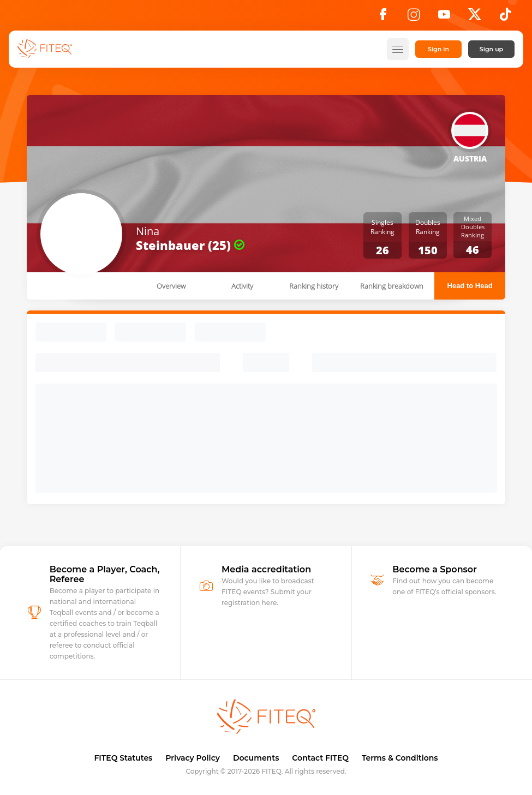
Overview (171, 286)
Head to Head (470, 286)
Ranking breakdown (392, 286)
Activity (242, 286)
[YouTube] (444, 17)
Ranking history (314, 286)
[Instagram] (414, 17)
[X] (475, 17)
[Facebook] (383, 17)
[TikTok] (506, 17)
